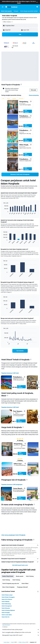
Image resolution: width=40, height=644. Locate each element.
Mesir (12, 642)
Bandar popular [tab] (20, 576)
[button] (37, 2)
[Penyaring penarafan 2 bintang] (3, 99)
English (19, 3)
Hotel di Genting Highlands (8, 610)
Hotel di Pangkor (6, 613)
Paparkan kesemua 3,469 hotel (10, 373)
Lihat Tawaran (27, 111)
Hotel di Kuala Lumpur (7, 595)
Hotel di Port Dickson (7, 599)
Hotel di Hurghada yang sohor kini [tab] (11, 583)
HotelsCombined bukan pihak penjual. (21, 630)
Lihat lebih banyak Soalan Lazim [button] (20, 565)
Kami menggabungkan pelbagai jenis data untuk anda (21, 632)
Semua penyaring (34, 95)
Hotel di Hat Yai (5, 617)
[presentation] (21, 84)
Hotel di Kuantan (6, 608)
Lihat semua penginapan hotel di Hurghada (13, 535)
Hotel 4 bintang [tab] (6, 580)
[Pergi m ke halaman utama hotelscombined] (11, 7)
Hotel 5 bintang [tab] (16, 580)
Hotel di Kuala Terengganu (8, 597)
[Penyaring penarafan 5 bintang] (21, 99)
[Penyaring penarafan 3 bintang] (8, 99)
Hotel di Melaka (6, 602)
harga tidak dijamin (6, 625)
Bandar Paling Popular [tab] (8, 576)
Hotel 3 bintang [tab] (30, 576)
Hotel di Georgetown (7, 606)
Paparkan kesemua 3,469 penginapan (12, 485)
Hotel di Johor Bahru (7, 615)
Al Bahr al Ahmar (22, 642)
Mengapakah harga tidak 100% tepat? (21, 635)
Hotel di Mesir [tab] (25, 583)
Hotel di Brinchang (6, 604)
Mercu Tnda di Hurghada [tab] (8, 587)
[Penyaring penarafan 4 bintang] (14, 99)
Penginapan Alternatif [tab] (22, 587)
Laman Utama (6, 642)
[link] (20, 174)
